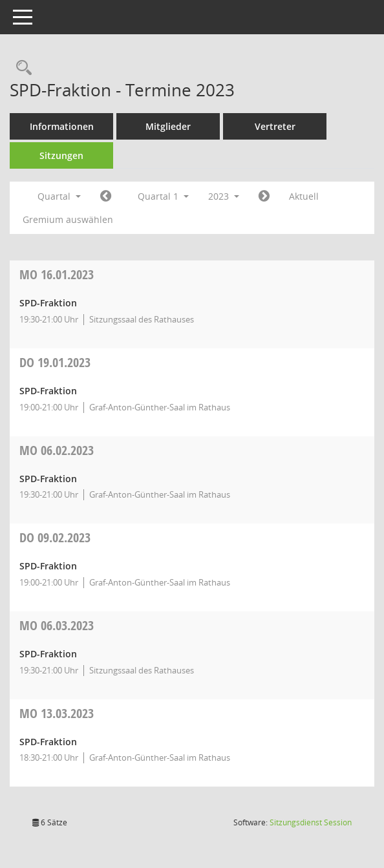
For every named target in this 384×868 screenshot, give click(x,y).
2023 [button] (224, 196)
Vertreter (275, 126)
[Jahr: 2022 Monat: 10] (106, 196)
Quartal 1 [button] (163, 196)
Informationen (62, 126)
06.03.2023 (57, 625)
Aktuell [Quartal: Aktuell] (304, 196)
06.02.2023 (57, 450)
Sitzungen (61, 155)
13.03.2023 (57, 713)
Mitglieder (168, 126)
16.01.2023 (57, 274)
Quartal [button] (59, 196)
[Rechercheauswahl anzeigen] (21, 68)
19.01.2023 (55, 362)
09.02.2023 (55, 537)
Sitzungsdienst (311, 822)
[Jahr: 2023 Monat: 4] (264, 196)
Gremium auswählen (68, 219)
